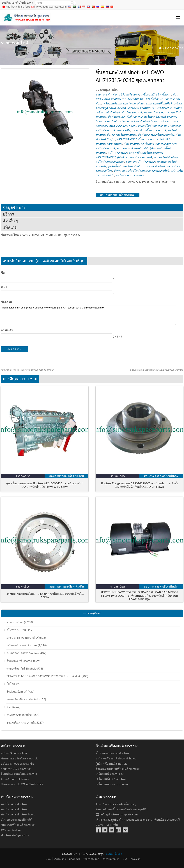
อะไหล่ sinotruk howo (144, 121)
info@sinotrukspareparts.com (50, 7)
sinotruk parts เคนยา (109, 144)
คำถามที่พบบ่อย (111, 859)
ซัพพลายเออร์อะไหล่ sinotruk (132, 171)
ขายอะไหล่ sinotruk (150, 126)
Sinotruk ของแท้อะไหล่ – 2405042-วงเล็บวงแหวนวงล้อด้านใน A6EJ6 (45, 595)
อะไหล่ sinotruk (117, 153)
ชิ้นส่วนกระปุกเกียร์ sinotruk (125, 117)
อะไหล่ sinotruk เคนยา (110, 162)
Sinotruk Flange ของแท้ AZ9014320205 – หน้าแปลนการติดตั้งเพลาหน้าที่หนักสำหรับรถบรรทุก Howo (139, 485)
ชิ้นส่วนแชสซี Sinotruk (19, 661)
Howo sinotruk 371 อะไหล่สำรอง (123, 99)
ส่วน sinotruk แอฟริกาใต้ (132, 148)
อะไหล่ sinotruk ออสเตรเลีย (113, 130)
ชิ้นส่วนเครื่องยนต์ (17, 692)
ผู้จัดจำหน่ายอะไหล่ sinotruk (135, 157)
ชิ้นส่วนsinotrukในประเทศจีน (156, 135)
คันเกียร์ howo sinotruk (160, 99)
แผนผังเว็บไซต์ (114, 854)
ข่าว (125, 859)
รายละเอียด (23, 476)
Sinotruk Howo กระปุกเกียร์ (23, 638)
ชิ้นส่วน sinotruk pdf (158, 144)
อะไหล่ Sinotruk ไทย (14, 753)
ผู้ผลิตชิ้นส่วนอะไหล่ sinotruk (126, 166)
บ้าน (48, 859)
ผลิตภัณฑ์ (75, 859)
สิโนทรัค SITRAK (16, 630)
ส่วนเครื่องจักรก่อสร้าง (19, 715)
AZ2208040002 (162, 108)
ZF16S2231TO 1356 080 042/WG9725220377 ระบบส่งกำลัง (44, 676)
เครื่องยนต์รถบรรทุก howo (119, 103)
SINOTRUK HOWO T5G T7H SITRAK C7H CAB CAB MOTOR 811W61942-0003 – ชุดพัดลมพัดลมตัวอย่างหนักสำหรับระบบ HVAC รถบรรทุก (139, 596)
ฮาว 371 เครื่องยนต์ (127, 94)
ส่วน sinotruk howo (116, 121)
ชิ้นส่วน (167, 94)
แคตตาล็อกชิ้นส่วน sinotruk (149, 130)
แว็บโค (11, 707)
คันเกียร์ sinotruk (132, 112)
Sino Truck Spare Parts (18, 7)
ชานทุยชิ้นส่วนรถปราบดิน (21, 722)
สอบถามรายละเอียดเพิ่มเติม (117, 195)
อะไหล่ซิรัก (107, 175)
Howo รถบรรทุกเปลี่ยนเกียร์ (154, 103)
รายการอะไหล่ (174, 48)
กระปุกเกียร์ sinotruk (157, 112)
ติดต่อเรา (135, 859)
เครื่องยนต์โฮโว (151, 94)
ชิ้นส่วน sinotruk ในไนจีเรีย (155, 139)
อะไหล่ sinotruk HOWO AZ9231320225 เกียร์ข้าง (157, 370)
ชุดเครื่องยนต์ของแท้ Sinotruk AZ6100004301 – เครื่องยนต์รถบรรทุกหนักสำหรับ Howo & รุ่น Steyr (45, 485)
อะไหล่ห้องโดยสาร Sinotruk (23, 653)
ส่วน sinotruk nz (134, 144)
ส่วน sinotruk (172, 126)
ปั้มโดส (11, 684)
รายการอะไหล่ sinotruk (140, 162)
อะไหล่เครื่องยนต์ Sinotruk (22, 645)
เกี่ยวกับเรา (60, 859)
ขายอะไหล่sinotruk (124, 135)
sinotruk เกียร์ (160, 171)
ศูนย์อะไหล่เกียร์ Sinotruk (21, 668)
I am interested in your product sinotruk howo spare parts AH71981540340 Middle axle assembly (88, 315)
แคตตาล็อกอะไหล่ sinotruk (146, 153)
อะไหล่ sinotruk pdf (158, 166)
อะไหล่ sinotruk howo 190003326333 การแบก (28, 370)
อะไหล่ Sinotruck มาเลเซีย (134, 108)
